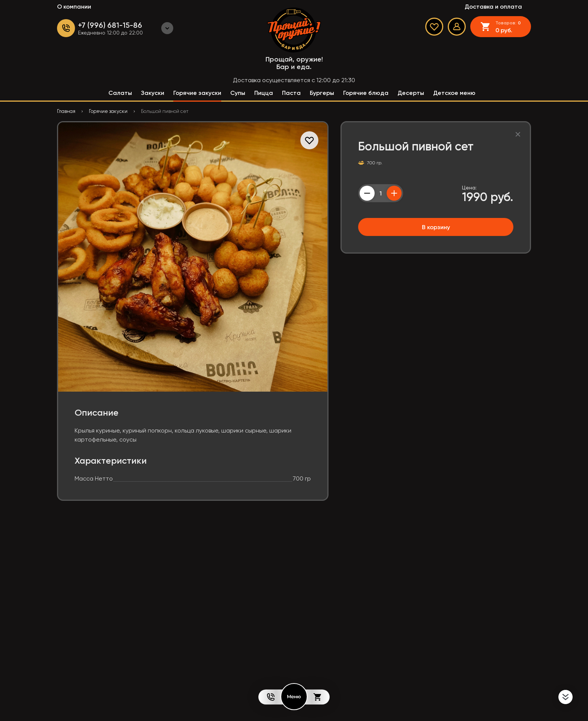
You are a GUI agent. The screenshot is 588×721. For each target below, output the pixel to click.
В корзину (436, 227)
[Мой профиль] (457, 27)
